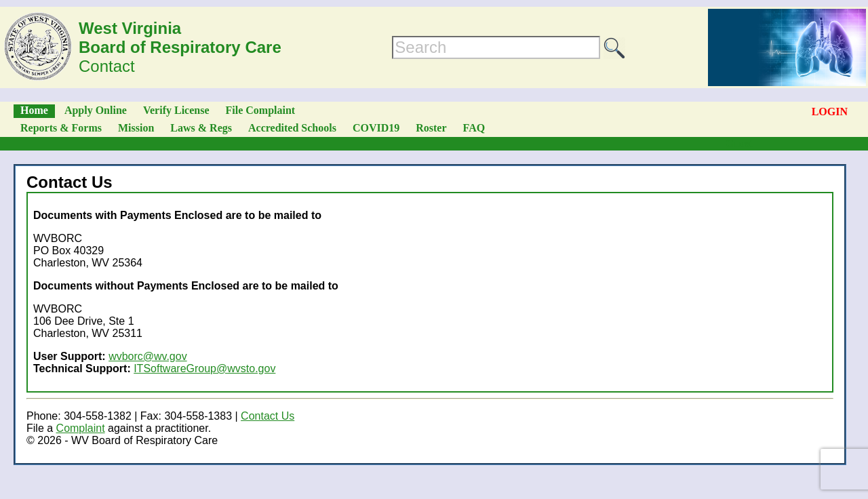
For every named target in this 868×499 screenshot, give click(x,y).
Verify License (176, 110)
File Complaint (261, 110)
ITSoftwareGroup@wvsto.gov (204, 368)
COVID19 (376, 128)
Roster (431, 128)
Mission (136, 128)
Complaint (81, 428)
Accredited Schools (292, 128)
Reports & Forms (61, 128)
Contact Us (268, 416)
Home (34, 110)
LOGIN (830, 112)
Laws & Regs (201, 128)
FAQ (474, 128)
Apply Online (96, 110)
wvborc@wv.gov (148, 356)
